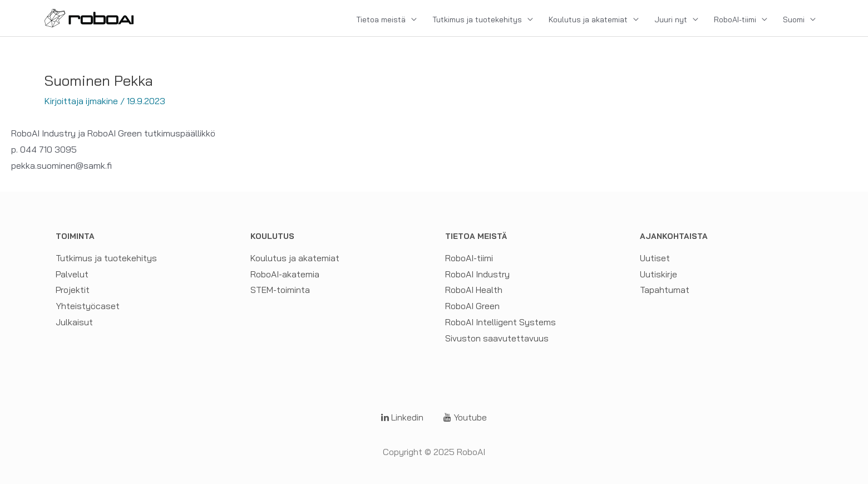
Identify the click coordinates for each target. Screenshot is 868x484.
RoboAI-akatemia (285, 274)
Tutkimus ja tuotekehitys (477, 19)
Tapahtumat (665, 290)
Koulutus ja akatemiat (588, 19)
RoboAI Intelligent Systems (500, 322)
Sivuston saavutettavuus (497, 338)
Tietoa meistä (381, 19)
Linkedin (402, 417)
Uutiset (655, 258)
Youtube (465, 417)
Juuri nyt (671, 19)
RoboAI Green (472, 306)
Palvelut (72, 274)
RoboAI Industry (477, 274)
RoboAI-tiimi (735, 19)
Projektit (73, 290)
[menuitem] (799, 19)
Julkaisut (74, 322)
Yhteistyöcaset (88, 306)
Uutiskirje (659, 274)
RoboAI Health (474, 290)
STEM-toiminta (280, 290)
